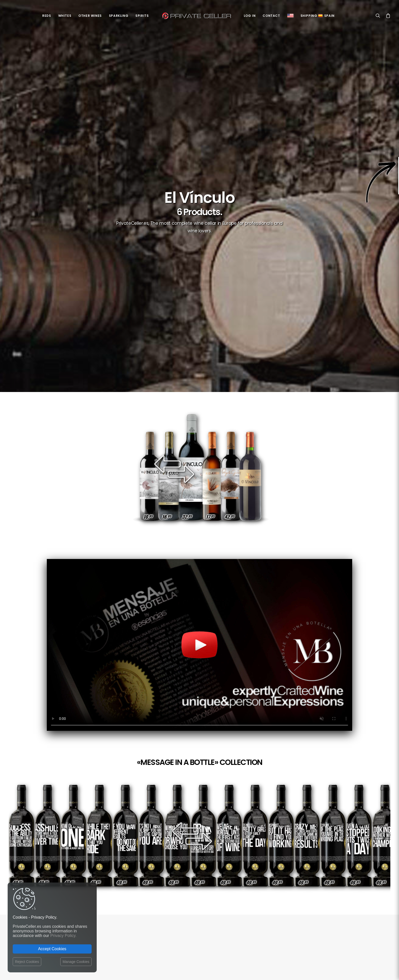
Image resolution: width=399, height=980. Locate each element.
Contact (271, 16)
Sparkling (119, 16)
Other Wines (90, 16)
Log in (250, 16)
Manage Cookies (76, 962)
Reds (47, 16)
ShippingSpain (318, 16)
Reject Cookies (27, 962)
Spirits (142, 16)
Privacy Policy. (63, 936)
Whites (65, 16)
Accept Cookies (52, 949)
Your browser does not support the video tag (199, 645)
